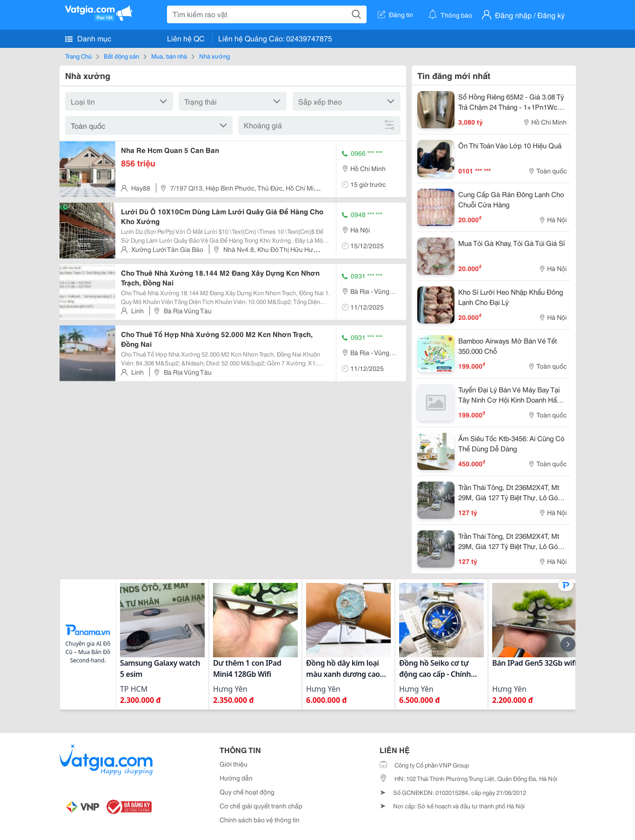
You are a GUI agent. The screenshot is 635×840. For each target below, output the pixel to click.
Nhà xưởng (214, 56)
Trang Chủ (78, 56)
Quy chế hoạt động (247, 792)
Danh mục (88, 38)
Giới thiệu (234, 764)
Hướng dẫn (236, 778)
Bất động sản (121, 56)
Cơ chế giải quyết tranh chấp (261, 806)
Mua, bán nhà (169, 56)
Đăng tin (395, 14)
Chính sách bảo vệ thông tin (260, 820)
